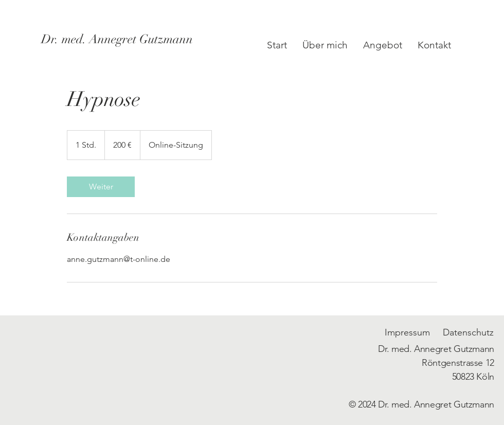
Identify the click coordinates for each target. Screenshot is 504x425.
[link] (101, 187)
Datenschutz (468, 332)
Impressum (407, 332)
